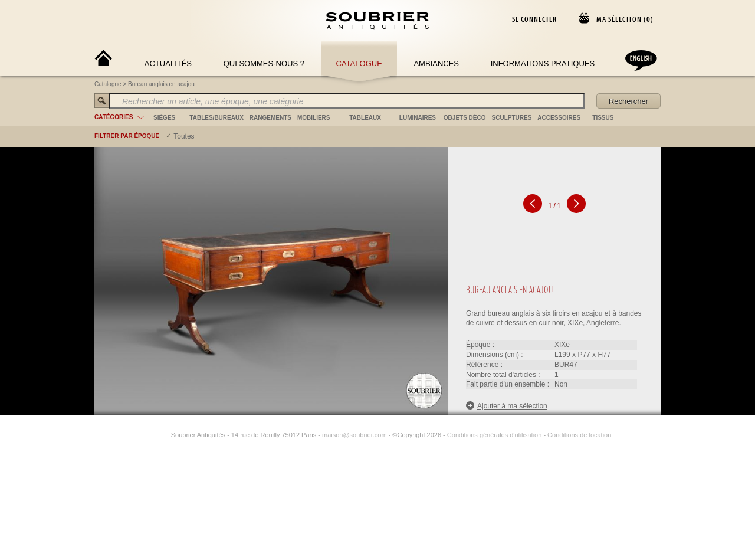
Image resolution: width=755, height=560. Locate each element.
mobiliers (314, 118)
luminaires (418, 118)
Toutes (184, 136)
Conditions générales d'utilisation (494, 435)
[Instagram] (163, 435)
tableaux (365, 118)
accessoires (559, 118)
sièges (164, 118)
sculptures (512, 118)
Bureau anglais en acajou (161, 84)
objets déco (465, 118)
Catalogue (359, 63)
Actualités (168, 63)
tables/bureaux (216, 118)
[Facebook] (150, 435)
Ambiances (436, 63)
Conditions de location (579, 435)
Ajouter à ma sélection (507, 406)
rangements (270, 118)
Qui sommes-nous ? (264, 63)
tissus (603, 118)
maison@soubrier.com (354, 435)
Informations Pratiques (543, 63)
